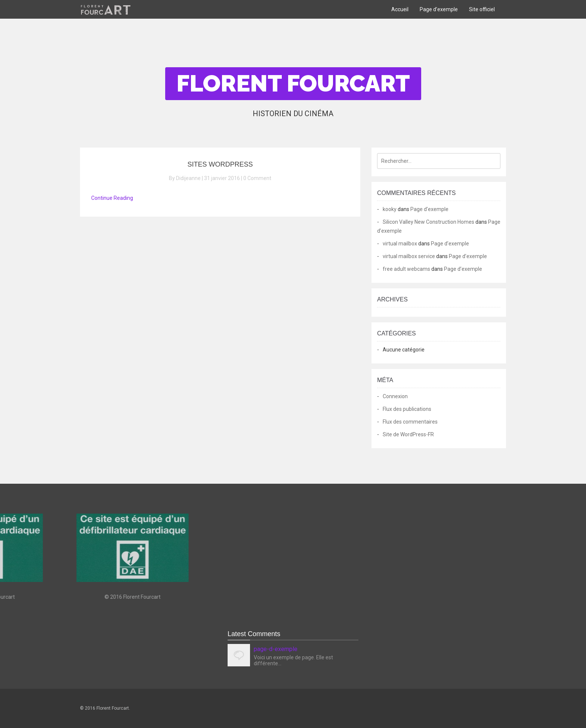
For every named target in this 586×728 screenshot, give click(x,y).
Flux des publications (407, 409)
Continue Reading (112, 198)
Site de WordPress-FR (408, 434)
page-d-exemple (276, 649)
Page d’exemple (439, 9)
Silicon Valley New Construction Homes (428, 222)
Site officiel (482, 9)
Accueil (400, 9)
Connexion (395, 396)
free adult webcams (406, 269)
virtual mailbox (400, 244)
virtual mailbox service (409, 256)
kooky (390, 209)
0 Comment (257, 178)
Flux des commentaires (410, 422)
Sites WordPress (220, 164)
